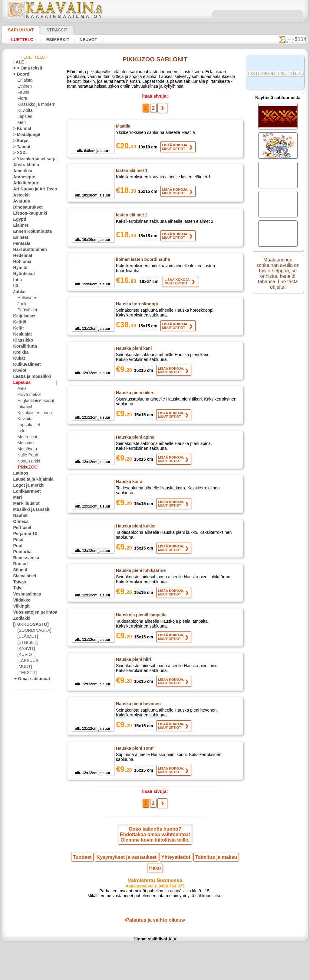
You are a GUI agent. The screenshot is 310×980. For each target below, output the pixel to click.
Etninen (24, 86)
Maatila (123, 129)
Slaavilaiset (23, 576)
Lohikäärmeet (25, 492)
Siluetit (19, 570)
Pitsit (18, 540)
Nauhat (20, 516)
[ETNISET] (26, 643)
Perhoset (21, 528)
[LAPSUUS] (27, 661)
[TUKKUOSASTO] (28, 625)
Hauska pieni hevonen (137, 724)
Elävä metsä (28, 395)
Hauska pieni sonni (134, 771)
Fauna (23, 92)
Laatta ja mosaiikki (29, 377)
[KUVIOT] (26, 655)
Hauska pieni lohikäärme (140, 583)
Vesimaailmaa (25, 594)
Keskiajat (21, 334)
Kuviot (19, 371)
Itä (16, 286)
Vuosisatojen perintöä (32, 612)
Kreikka (20, 352)
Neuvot (87, 40)
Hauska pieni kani (133, 354)
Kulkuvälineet (25, 365)
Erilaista (25, 80)
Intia (17, 280)
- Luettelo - (22, 40)
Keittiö (19, 322)
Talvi (17, 588)
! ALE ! (19, 62)
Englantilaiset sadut (34, 401)
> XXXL (19, 153)
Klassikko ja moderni (35, 105)
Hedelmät (21, 256)
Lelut (22, 431)
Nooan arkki (28, 461)
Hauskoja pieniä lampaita (140, 630)
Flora (22, 99)
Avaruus (20, 201)
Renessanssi (24, 558)
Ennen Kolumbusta (29, 232)
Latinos (20, 473)
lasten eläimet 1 (131, 174)
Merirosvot (27, 437)
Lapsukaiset (28, 425)
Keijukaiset (22, 316)
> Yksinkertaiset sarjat (32, 159)
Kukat (18, 359)
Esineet (19, 238)
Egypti (18, 219)
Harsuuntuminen (27, 250)
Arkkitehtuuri (24, 183)
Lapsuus (20, 383)
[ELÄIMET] (27, 637)
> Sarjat (20, 141)
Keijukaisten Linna (33, 413)
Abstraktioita (25, 165)
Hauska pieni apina (134, 448)
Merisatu (25, 443)
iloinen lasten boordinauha (142, 263)
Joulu (22, 304)
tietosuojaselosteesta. (206, 975)
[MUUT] (25, 667)
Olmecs (19, 522)
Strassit (49, 30)
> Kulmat (21, 129)
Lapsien (24, 117)
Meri (21, 123)
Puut (17, 546)
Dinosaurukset (26, 207)
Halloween (26, 298)
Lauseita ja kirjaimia (30, 479)
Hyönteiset (22, 274)
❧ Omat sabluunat (29, 679)
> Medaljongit (25, 135)
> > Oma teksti (25, 68)
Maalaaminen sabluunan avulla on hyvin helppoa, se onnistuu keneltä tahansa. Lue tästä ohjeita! (278, 276)
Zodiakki (20, 618)
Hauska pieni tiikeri (135, 401)
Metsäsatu (27, 449)
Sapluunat (18, 30)
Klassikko (21, 340)
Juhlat (18, 292)
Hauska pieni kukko (135, 539)
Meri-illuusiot (25, 504)
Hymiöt (19, 268)
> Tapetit (20, 147)
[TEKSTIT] (26, 673)
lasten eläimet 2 (131, 218)
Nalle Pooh (26, 455)
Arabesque (22, 177)
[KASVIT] (25, 649)
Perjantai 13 (23, 534)
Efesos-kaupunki (27, 213)
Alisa (22, 389)
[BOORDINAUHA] (33, 631)
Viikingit (20, 606)
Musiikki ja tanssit (29, 510)
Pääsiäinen (27, 310)
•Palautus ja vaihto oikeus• (155, 937)
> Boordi (20, 74)
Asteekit (20, 195)
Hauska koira (128, 495)
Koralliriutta (24, 346)
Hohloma (21, 262)
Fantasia (21, 244)
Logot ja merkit (26, 485)
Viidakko (20, 600)
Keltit (18, 328)
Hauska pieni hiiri (133, 677)
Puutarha (21, 552)
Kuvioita (25, 111)
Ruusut (19, 564)
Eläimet (20, 226)
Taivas (18, 582)
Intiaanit (25, 407)
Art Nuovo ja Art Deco (32, 189)
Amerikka (21, 171)
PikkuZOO (26, 467)
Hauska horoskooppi (135, 307)
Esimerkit (57, 40)
